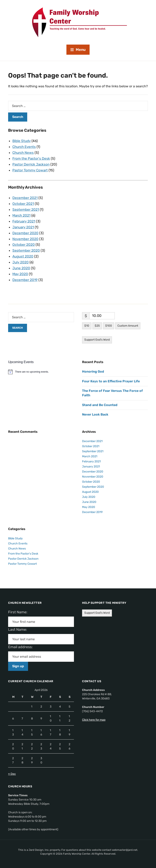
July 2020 (21, 262)
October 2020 (24, 245)
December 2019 (25, 280)
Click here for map (94, 720)
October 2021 (23, 204)
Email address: (22, 647)
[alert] (41, 372)
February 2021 (24, 221)
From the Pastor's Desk (31, 158)
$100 (109, 326)
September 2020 (26, 250)
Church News (23, 153)
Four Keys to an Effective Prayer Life (111, 381)
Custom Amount (128, 326)
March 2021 (22, 215)
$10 (87, 326)
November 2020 (25, 239)
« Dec (12, 774)
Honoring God (93, 371)
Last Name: (19, 630)
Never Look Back (95, 414)
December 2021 (25, 198)
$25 (97, 326)
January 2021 (23, 227)
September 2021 (26, 210)
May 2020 (20, 274)
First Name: (19, 612)
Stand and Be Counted (100, 405)
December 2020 (25, 233)
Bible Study (22, 141)
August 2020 (23, 256)
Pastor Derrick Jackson (31, 164)
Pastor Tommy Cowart (30, 170)
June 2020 (21, 268)
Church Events (24, 147)
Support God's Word (97, 340)
